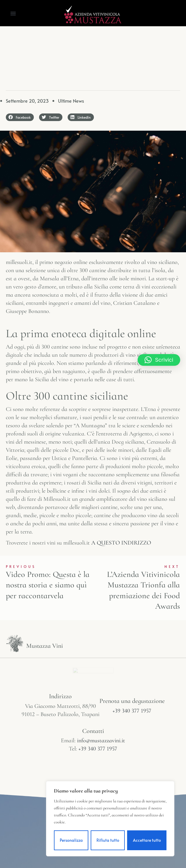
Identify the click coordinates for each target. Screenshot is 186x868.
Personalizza (71, 840)
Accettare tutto (147, 840)
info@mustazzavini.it (101, 741)
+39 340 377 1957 (132, 711)
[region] (110, 819)
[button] (13, 13)
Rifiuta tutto (108, 840)
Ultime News (71, 101)
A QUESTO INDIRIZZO (121, 543)
